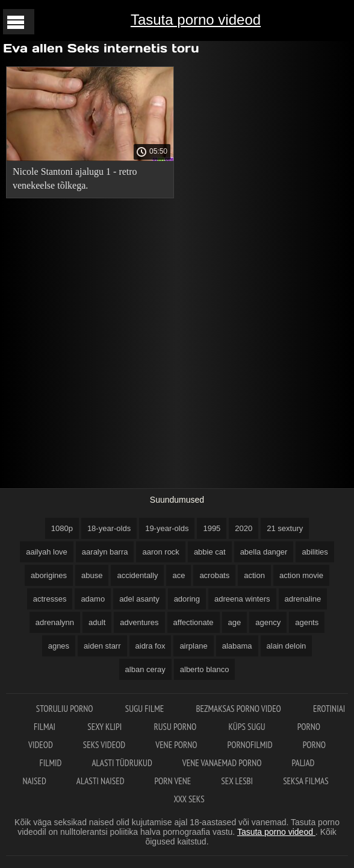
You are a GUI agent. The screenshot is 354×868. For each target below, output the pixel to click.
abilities (315, 552)
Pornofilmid (250, 745)
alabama (237, 646)
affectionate (194, 622)
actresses (50, 599)
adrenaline (303, 599)
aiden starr (102, 646)
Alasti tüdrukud (122, 763)
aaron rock (160, 552)
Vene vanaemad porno (222, 763)
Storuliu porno (66, 709)
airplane (193, 646)
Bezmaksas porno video (239, 709)
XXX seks (189, 799)
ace (179, 575)
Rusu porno (176, 727)
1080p (62, 528)
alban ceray (145, 669)
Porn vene (173, 781)
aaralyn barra (105, 552)
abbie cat (210, 552)
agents (307, 622)
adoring (187, 599)
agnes (59, 646)
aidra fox (151, 646)
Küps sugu (247, 727)
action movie (301, 575)
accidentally (137, 575)
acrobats (214, 575)
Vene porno (176, 745)
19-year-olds (167, 528)
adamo (93, 599)
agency (268, 622)
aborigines (49, 575)
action (254, 575)
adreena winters (242, 599)
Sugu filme (146, 709)
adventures (139, 622)
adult (97, 622)
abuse (92, 575)
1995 (212, 528)
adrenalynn (55, 622)
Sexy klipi (105, 727)
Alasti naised (101, 781)
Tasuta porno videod (196, 20)
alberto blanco (205, 669)
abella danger (264, 552)
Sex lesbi (237, 781)
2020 (244, 528)
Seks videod (104, 745)
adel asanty (139, 599)
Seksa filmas (306, 781)
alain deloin (287, 646)
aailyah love (47, 552)
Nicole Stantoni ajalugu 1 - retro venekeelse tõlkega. (75, 178)
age (235, 622)
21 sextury (285, 528)
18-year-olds (109, 528)
